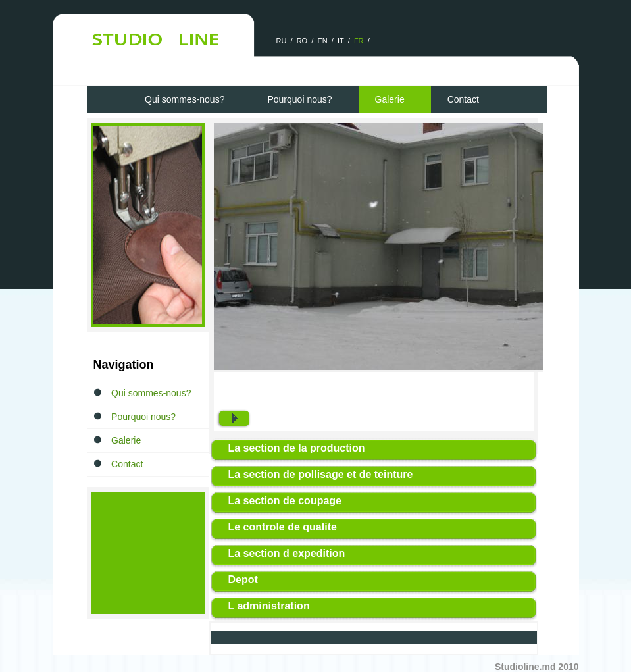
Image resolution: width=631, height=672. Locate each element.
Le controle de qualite (283, 527)
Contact (463, 99)
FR (359, 41)
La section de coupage (285, 501)
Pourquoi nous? (299, 99)
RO (302, 41)
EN (322, 41)
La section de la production (297, 448)
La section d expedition (287, 553)
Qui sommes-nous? (185, 99)
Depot (243, 580)
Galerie (390, 99)
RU (282, 41)
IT (341, 41)
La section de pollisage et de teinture (321, 474)
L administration (269, 606)
